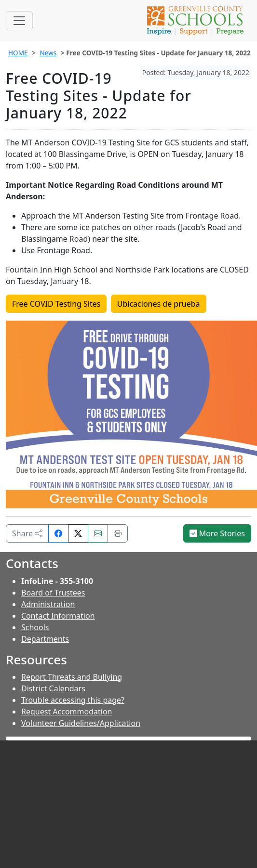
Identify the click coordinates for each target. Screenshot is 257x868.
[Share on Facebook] (58, 533)
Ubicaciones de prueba (159, 304)
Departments (45, 639)
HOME (18, 53)
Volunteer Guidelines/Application (81, 723)
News (48, 53)
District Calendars (53, 688)
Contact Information (58, 616)
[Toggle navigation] (19, 21)
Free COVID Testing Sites (56, 304)
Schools (35, 627)
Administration (48, 604)
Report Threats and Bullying (72, 677)
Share (27, 533)
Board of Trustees (53, 593)
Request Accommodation (67, 712)
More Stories (217, 533)
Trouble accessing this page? (73, 700)
